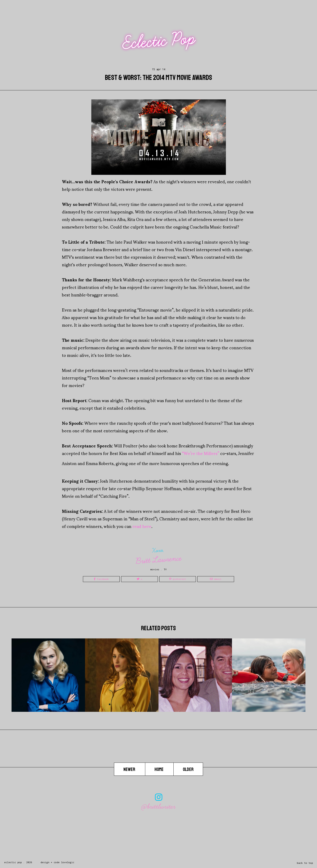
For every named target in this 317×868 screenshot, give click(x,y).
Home (159, 769)
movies (155, 569)
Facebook (101, 579)
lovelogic (68, 862)
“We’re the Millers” (201, 453)
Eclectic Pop (159, 41)
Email (216, 579)
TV (165, 569)
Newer (130, 769)
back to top (305, 863)
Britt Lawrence (159, 560)
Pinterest (178, 579)
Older (188, 769)
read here (142, 526)
